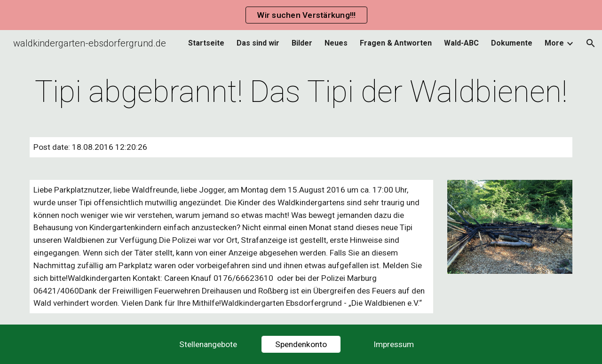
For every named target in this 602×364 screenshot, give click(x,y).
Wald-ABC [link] (461, 43)
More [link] (554, 43)
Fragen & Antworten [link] (396, 43)
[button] (591, 43)
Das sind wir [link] (258, 43)
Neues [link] (336, 43)
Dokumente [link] (512, 43)
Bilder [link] (302, 43)
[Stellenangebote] (208, 345)
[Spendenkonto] (301, 345)
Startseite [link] (206, 43)
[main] (301, 92)
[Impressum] (394, 345)
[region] (301, 15)
